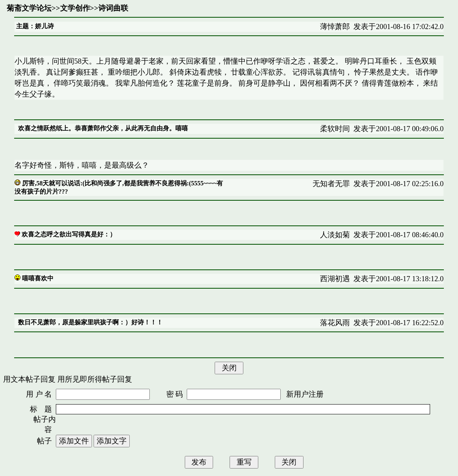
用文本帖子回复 (29, 379)
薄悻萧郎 (335, 27)
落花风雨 (335, 323)
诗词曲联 (113, 8)
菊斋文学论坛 (29, 8)
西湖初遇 (335, 279)
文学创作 (75, 8)
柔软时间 (335, 129)
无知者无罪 (331, 184)
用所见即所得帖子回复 (95, 379)
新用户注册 (305, 394)
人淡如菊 (335, 235)
